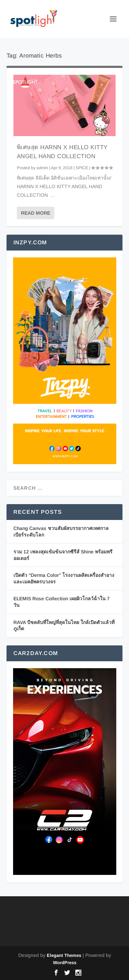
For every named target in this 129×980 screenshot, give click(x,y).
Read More (36, 213)
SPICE (82, 168)
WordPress (65, 963)
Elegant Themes (64, 955)
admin (42, 168)
